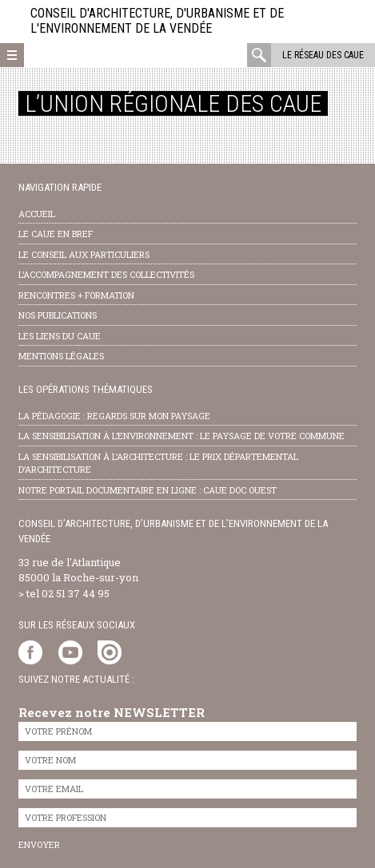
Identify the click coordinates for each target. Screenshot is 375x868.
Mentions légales (61, 356)
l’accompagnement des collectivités (106, 274)
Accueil (37, 214)
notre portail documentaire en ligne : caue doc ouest (148, 490)
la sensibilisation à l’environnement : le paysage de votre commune (182, 436)
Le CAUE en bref (56, 234)
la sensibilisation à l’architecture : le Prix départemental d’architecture (158, 463)
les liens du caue (60, 336)
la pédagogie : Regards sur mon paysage (114, 416)
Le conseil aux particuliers (84, 254)
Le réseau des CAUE (323, 55)
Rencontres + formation (76, 295)
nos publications (58, 315)
